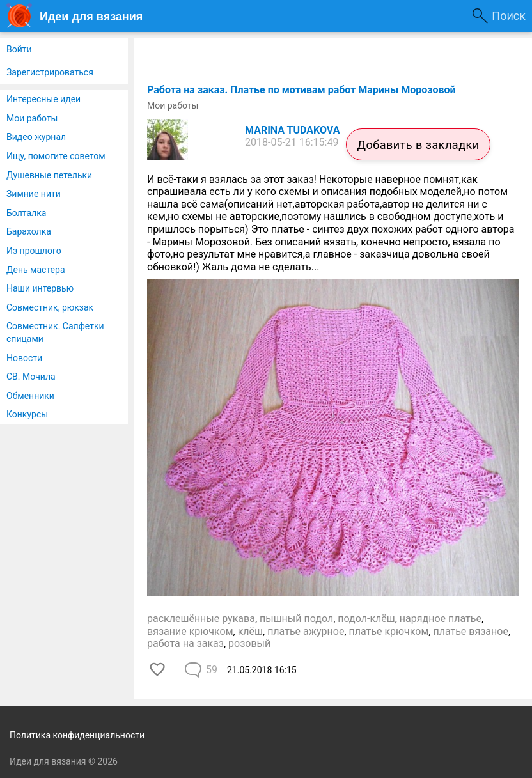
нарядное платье (441, 619)
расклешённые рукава (201, 619)
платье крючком (389, 631)
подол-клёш (366, 619)
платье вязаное (471, 631)
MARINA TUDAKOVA (292, 130)
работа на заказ (185, 643)
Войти (19, 49)
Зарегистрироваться (50, 72)
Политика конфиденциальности (77, 735)
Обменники (30, 396)
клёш (250, 631)
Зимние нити (34, 194)
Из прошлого (34, 251)
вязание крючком (190, 631)
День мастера (36, 270)
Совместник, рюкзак (50, 307)
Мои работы (32, 118)
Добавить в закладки (418, 145)
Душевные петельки (49, 175)
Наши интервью (40, 288)
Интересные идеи (43, 99)
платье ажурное (306, 631)
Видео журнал (36, 137)
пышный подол (296, 619)
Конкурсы (27, 414)
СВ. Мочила (31, 377)
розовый (249, 643)
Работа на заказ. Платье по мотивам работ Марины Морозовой (301, 90)
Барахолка (29, 231)
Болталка (26, 213)
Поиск (509, 16)
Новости (24, 358)
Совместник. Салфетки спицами (55, 332)
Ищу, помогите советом (56, 156)
